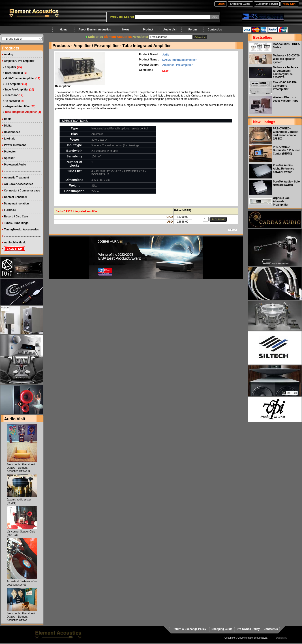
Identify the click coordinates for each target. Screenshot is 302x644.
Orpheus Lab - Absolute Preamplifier (282, 201)
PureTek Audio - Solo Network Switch (286, 183)
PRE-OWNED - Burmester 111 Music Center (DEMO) (286, 150)
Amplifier (10, 67)
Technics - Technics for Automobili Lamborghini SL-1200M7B (286, 72)
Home (63, 30)
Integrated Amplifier (17, 106)
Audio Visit (170, 30)
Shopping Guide (222, 629)
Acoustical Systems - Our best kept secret (22, 583)
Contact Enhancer (16, 197)
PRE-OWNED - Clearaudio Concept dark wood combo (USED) (286, 134)
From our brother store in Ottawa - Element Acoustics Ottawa (22, 617)
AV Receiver (12, 101)
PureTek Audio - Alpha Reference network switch (284, 169)
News (126, 30)
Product (148, 30)
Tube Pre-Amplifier (16, 90)
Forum (192, 30)
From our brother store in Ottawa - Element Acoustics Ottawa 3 (22, 468)
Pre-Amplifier (13, 84)
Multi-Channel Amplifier (19, 78)
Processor (11, 95)
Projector (10, 152)
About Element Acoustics (95, 30)
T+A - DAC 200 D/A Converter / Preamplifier (285, 86)
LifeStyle (10, 139)
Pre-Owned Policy (248, 629)
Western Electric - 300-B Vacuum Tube (286, 99)
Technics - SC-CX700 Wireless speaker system (286, 59)
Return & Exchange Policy (189, 629)
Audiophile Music (15, 243)
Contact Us (215, 30)
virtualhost (293, 638)
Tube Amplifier (14, 73)
